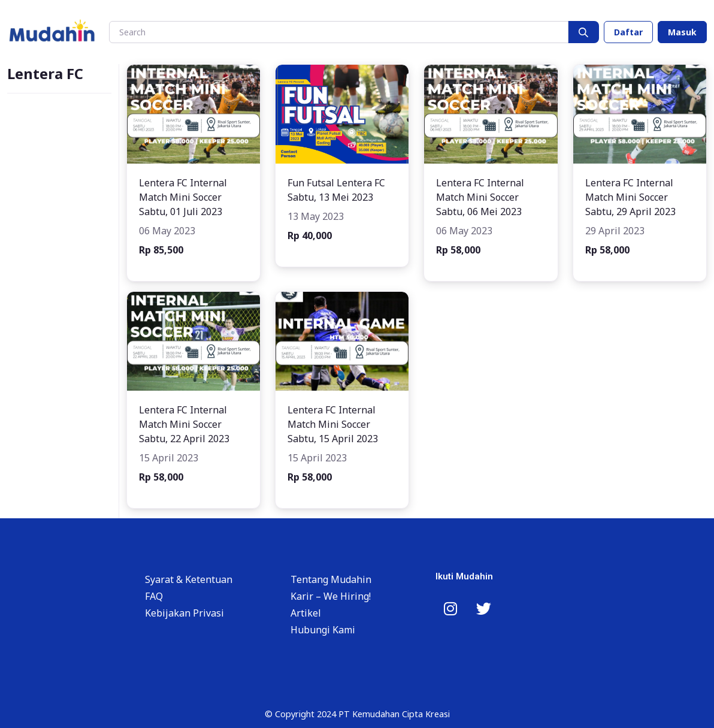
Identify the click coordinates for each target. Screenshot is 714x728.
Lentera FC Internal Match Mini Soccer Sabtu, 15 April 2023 (333, 424)
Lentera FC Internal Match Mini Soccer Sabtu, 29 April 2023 (630, 197)
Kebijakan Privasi (184, 613)
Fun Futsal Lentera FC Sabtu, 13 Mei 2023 (336, 190)
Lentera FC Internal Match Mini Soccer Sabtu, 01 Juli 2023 (183, 197)
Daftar (628, 32)
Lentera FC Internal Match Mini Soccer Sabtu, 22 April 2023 (184, 424)
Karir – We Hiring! (331, 596)
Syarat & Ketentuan (189, 579)
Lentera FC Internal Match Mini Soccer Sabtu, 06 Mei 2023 (480, 197)
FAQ (154, 596)
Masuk (682, 32)
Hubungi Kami (323, 630)
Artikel (306, 613)
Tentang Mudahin (331, 579)
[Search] (339, 32)
